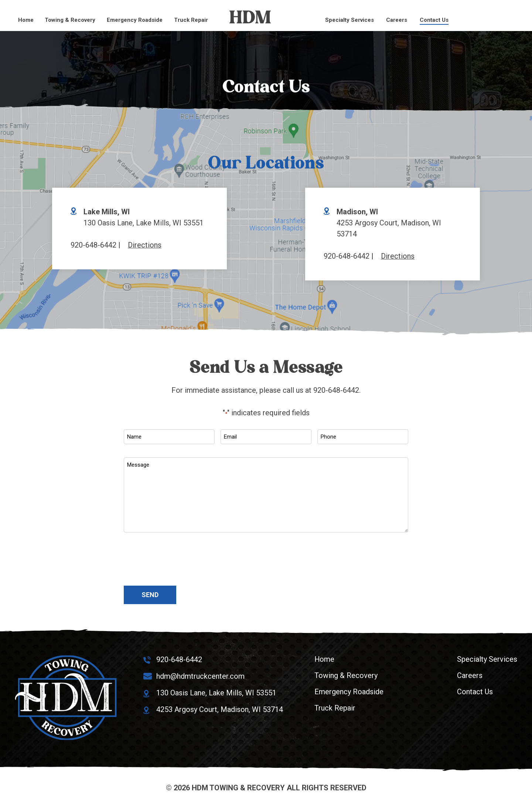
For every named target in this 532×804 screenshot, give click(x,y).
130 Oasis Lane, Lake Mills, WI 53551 (216, 692)
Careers (397, 20)
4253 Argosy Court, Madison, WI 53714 (220, 708)
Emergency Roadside (135, 20)
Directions (145, 245)
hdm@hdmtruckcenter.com (200, 675)
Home (26, 20)
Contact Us (434, 20)
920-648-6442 (93, 245)
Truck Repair (191, 20)
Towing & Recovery (70, 20)
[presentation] (180, 560)
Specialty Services (349, 20)
